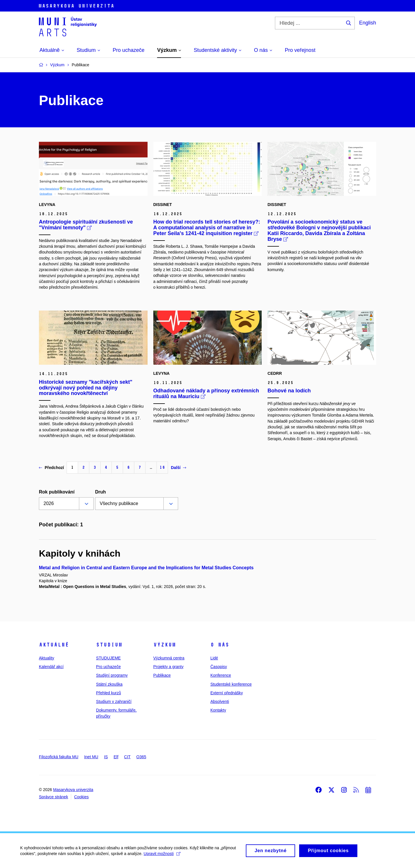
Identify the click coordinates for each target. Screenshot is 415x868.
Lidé (214, 658)
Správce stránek (53, 797)
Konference (221, 675)
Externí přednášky (227, 693)
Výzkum (165, 645)
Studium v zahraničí (114, 701)
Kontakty (218, 710)
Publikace (162, 675)
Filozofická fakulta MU (59, 757)
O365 (141, 757)
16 (162, 467)
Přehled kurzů (108, 693)
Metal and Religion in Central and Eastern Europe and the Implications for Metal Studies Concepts (146, 568)
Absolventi (220, 701)
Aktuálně (54, 645)
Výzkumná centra (169, 658)
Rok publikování (57, 492)
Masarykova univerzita (73, 790)
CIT (128, 757)
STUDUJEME (108, 658)
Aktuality (47, 658)
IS (106, 757)
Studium (109, 645)
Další (179, 468)
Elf (116, 757)
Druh (100, 492)
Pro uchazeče (108, 667)
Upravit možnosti (162, 856)
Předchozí (51, 468)
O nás (220, 645)
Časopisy (219, 667)
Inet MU (91, 757)
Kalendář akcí (51, 667)
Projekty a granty (168, 667)
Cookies (81, 797)
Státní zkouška (109, 684)
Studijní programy (112, 675)
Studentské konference (231, 684)
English (368, 23)
